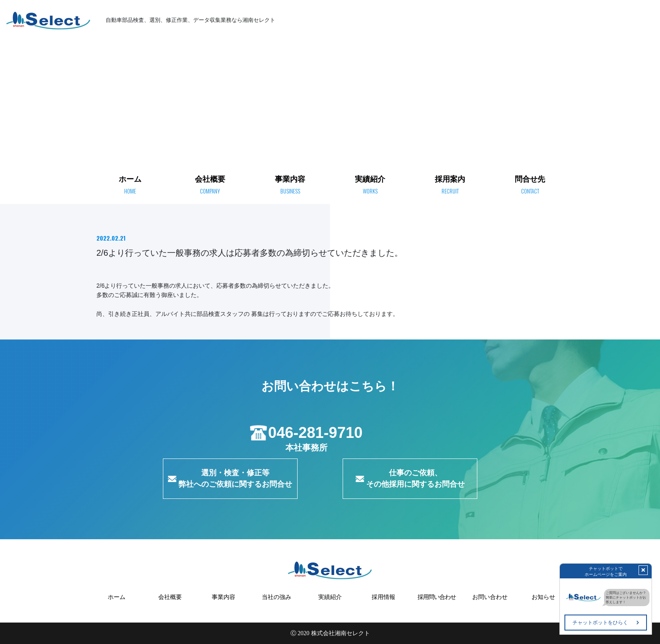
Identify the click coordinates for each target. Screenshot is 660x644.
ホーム (506, 48)
